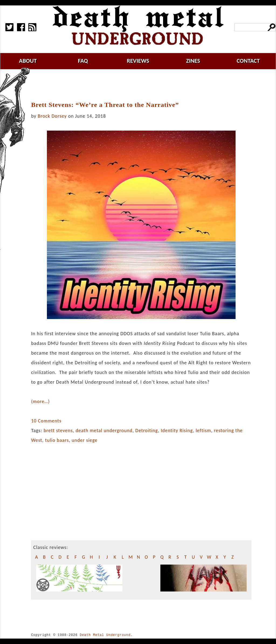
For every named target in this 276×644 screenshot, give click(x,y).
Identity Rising (177, 430)
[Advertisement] (144, 85)
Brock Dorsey (52, 116)
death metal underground (104, 430)
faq (83, 61)
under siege (85, 440)
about (28, 61)
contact (248, 61)
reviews (138, 61)
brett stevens (58, 430)
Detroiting (147, 430)
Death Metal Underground (105, 635)
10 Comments (46, 421)
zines (193, 61)
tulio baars (57, 440)
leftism (203, 430)
